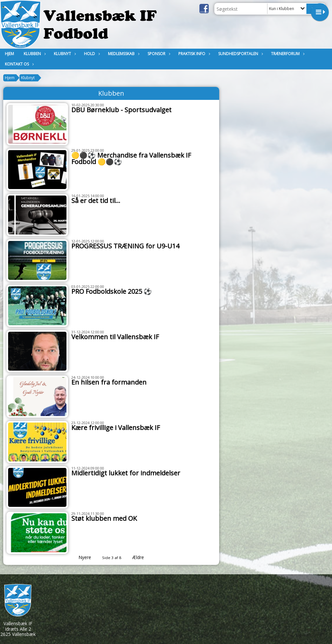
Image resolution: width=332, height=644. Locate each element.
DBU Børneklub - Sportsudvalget (121, 110)
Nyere (81, 557)
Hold (91, 54)
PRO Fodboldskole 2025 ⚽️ (112, 291)
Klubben (34, 54)
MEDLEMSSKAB (123, 54)
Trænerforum (287, 54)
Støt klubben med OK (104, 518)
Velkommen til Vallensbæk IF (115, 337)
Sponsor (158, 54)
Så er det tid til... (96, 201)
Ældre (143, 557)
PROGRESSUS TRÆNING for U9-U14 (125, 246)
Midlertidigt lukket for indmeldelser (126, 473)
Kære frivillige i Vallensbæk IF (116, 428)
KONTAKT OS (18, 64)
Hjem (9, 54)
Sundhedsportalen (240, 54)
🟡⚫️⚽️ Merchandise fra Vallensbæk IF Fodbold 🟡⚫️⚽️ (131, 158)
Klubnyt (64, 54)
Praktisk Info (193, 54)
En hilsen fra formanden (109, 382)
